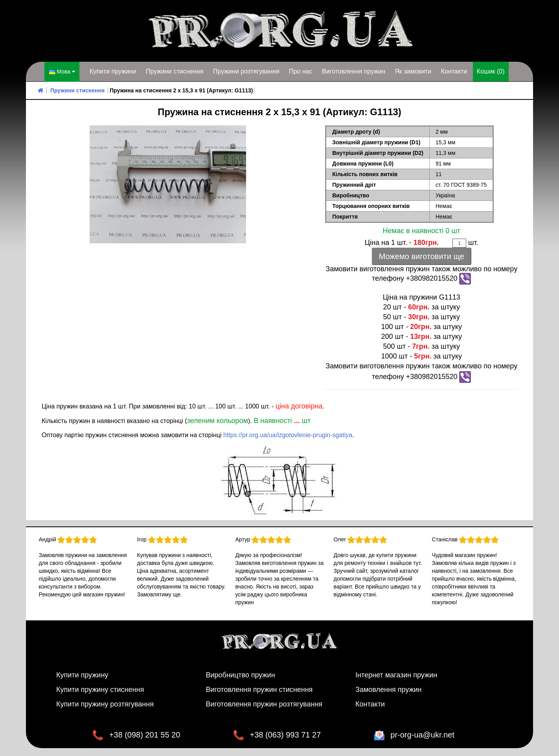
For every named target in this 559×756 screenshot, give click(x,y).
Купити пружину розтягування (105, 704)
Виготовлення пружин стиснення (259, 690)
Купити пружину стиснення (100, 690)
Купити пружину (82, 675)
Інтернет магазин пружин (396, 675)
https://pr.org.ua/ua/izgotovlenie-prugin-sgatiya (288, 435)
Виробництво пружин (241, 675)
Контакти (454, 71)
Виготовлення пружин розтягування (264, 704)
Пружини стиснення (175, 71)
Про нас (301, 71)
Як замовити (413, 71)
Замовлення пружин (388, 690)
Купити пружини (113, 71)
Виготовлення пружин (354, 71)
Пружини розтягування (246, 71)
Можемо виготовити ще (422, 256)
